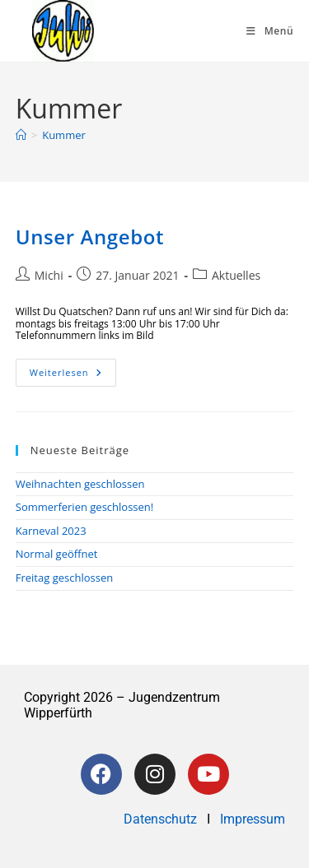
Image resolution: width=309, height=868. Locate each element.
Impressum (253, 819)
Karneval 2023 (51, 531)
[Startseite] (21, 135)
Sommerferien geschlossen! (85, 507)
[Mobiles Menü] (270, 31)
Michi (49, 275)
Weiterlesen (73, 369)
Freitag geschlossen (64, 578)
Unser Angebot (90, 237)
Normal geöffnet (57, 554)
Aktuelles (236, 275)
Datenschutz (162, 819)
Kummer (64, 135)
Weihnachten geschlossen (80, 484)
